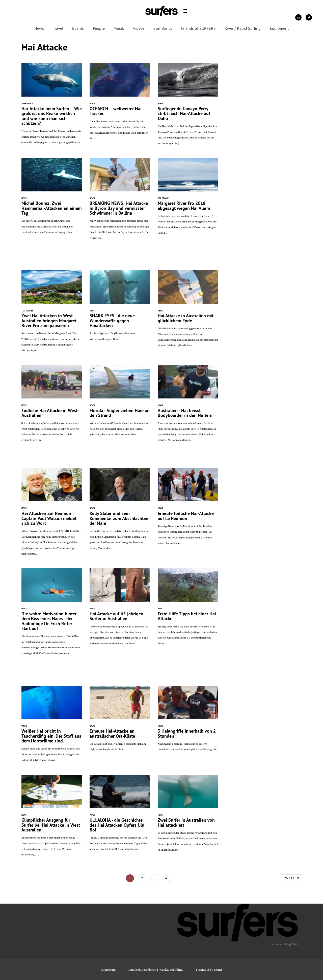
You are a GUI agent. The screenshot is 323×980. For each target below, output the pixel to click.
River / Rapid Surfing (243, 29)
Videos (139, 29)
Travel (58, 29)
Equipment (279, 29)
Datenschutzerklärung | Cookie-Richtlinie (156, 970)
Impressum (108, 970)
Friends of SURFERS (198, 29)
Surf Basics (163, 29)
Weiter (292, 878)
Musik (119, 29)
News (39, 29)
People (99, 29)
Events (78, 29)
